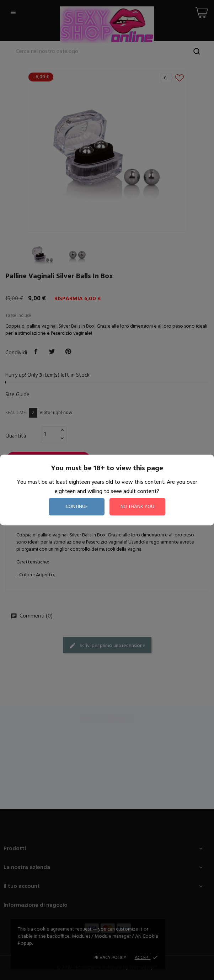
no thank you (137, 507)
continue (77, 507)
